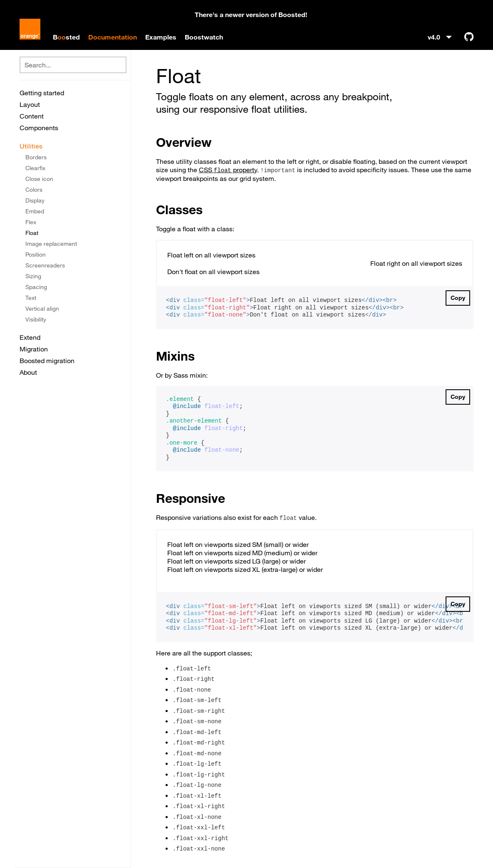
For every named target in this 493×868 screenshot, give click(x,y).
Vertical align (42, 309)
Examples (161, 37)
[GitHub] (469, 37)
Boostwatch (204, 37)
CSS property (228, 170)
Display (35, 200)
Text (31, 298)
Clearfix (35, 168)
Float (32, 233)
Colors (34, 190)
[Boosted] (30, 30)
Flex (31, 222)
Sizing (33, 276)
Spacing (36, 287)
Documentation (113, 37)
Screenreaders (45, 265)
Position (36, 255)
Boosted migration (47, 361)
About (28, 372)
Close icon (39, 179)
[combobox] (73, 65)
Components (39, 128)
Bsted (66, 37)
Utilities (31, 146)
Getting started (42, 93)
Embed (35, 211)
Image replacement (51, 244)
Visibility (36, 319)
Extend (30, 337)
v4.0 (435, 37)
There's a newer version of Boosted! (251, 15)
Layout (30, 104)
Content (32, 116)
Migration (34, 349)
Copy (458, 298)
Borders (36, 157)
